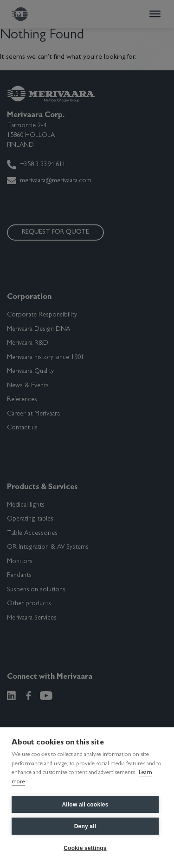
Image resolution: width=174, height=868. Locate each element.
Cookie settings (85, 848)
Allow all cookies (85, 805)
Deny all (85, 826)
